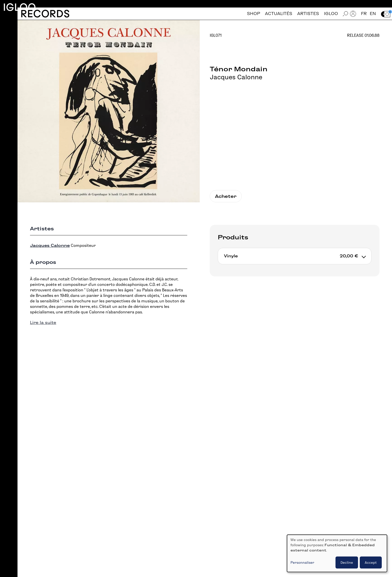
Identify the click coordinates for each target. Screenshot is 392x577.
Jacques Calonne (236, 77)
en (373, 14)
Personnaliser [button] (302, 562)
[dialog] (337, 553)
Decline (347, 562)
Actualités (279, 14)
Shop (253, 14)
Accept (371, 562)
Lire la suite (43, 323)
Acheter (226, 196)
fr (364, 14)
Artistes (308, 14)
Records (45, 14)
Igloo (19, 7)
